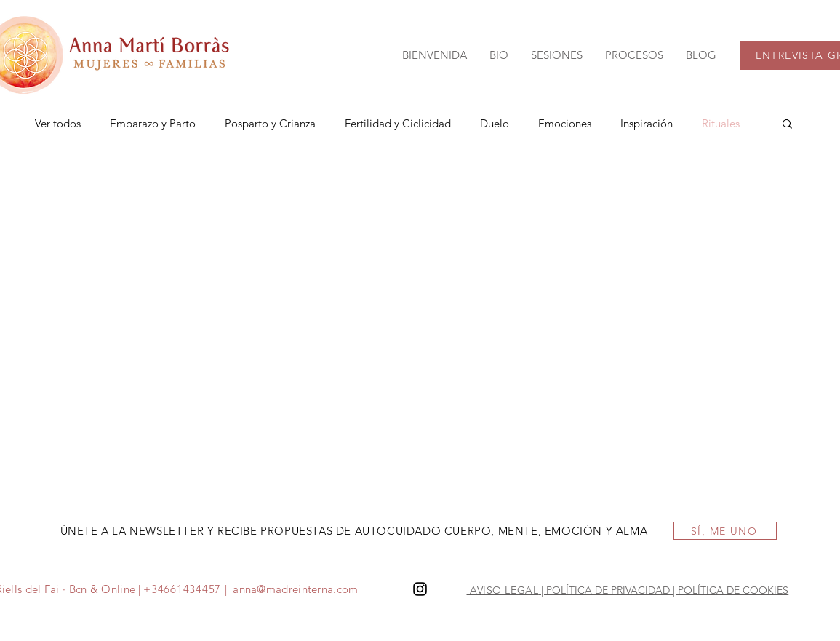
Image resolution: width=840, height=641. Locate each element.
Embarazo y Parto (153, 123)
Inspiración (647, 123)
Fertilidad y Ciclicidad (398, 123)
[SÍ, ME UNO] (725, 531)
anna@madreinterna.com (295, 589)
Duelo (495, 123)
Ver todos (58, 123)
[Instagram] (420, 589)
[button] (556, 55)
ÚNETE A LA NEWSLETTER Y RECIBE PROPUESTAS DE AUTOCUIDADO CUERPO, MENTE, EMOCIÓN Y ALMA (354, 531)
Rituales (721, 123)
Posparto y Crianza (270, 123)
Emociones (565, 123)
